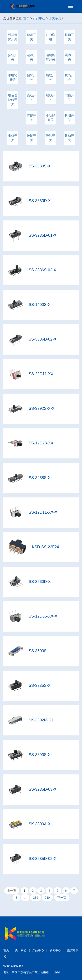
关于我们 (21, 950)
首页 (26, 18)
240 (47, 898)
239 (36, 898)
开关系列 (55, 18)
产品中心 (39, 18)
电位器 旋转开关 (13, 100)
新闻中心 (55, 950)
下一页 (62, 898)
